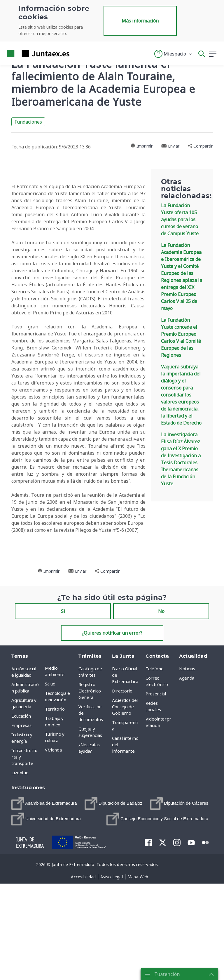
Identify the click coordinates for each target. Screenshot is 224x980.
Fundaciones (28, 122)
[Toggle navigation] (78, 53)
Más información (140, 21)
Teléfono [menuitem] (154, 777)
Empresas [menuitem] (21, 834)
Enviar (170, 146)
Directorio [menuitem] (122, 799)
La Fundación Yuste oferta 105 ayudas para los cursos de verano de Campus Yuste (180, 219)
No (161, 720)
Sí (63, 720)
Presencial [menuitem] (156, 802)
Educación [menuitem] (21, 824)
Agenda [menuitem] (187, 786)
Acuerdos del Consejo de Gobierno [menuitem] (125, 815)
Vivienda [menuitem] (53, 858)
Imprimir (142, 146)
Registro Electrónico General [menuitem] (90, 799)
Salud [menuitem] (50, 792)
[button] (173, 54)
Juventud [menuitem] (20, 881)
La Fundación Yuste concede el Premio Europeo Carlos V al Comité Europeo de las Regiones (181, 337)
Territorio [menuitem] (55, 817)
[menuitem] (44, 912)
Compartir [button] (200, 146)
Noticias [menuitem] (187, 777)
